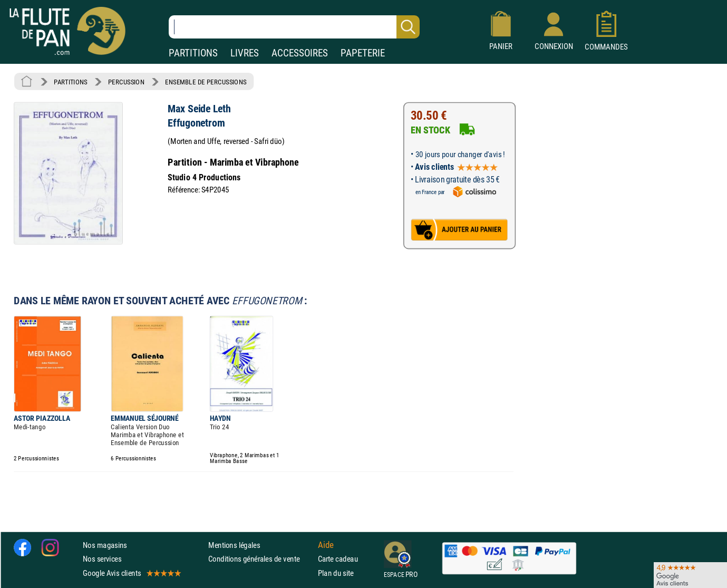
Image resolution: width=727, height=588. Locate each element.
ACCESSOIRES (300, 53)
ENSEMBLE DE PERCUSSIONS (206, 82)
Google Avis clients (131, 573)
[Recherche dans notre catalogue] (294, 27)
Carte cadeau (338, 559)
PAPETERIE (363, 53)
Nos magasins (105, 545)
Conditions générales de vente (261, 559)
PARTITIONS (193, 53)
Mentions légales (234, 545)
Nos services (102, 559)
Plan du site (336, 573)
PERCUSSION (126, 82)
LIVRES (245, 53)
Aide (326, 545)
